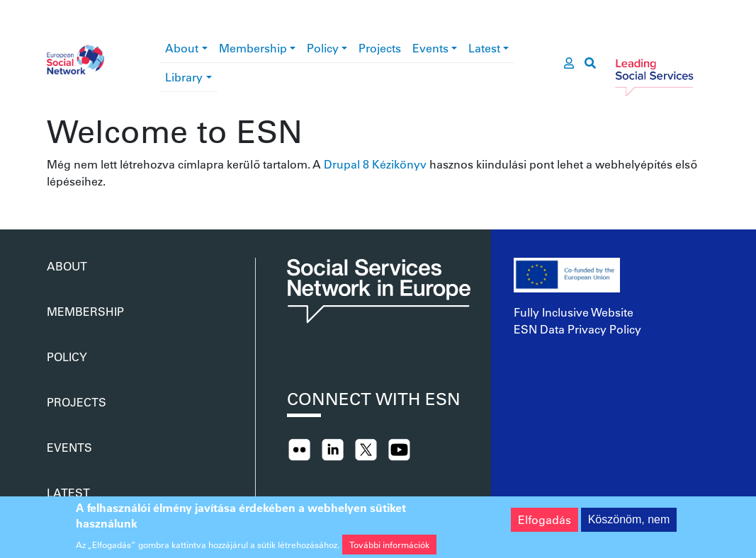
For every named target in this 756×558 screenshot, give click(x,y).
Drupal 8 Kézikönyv (375, 164)
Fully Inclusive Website (574, 312)
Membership (253, 48)
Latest (484, 48)
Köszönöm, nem (629, 523)
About (182, 48)
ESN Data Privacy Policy (577, 329)
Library (184, 77)
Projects (380, 48)
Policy (323, 48)
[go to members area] (569, 63)
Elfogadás (545, 523)
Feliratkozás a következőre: (52, 195)
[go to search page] (590, 63)
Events (430, 48)
